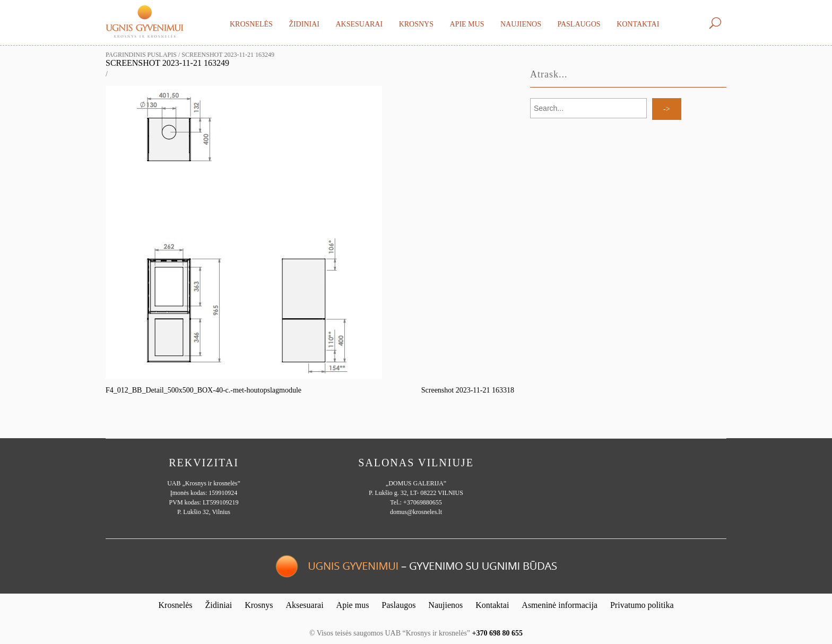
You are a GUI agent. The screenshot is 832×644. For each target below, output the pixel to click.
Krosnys (416, 24)
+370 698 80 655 (497, 633)
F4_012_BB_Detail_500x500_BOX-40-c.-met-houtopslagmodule (203, 390)
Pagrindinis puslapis (141, 55)
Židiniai (304, 24)
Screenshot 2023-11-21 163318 (468, 390)
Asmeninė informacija (560, 605)
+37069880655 (423, 502)
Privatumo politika (642, 605)
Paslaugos (579, 24)
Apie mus (467, 24)
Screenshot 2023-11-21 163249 (167, 63)
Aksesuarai (359, 24)
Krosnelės (251, 24)
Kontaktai (638, 24)
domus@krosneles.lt (416, 512)
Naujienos (521, 24)
